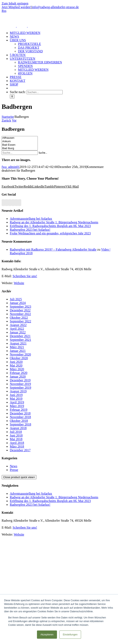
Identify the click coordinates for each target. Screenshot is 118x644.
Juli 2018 (16, 432)
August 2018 (18, 428)
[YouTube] (10, 203)
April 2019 (17, 402)
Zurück (6, 120)
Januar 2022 (18, 332)
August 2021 (18, 343)
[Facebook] (7, 203)
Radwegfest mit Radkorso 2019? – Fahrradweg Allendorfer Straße (53, 249)
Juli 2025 (16, 299)
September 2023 (20, 307)
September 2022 (20, 321)
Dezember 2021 (20, 336)
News (13, 466)
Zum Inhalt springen (15, 3)
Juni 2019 (16, 395)
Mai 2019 (16, 399)
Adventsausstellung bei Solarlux (31, 219)
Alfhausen (20, 138)
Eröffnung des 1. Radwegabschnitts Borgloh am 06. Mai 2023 (50, 226)
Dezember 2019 (20, 380)
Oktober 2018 (19, 421)
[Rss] (3, 203)
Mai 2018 (16, 439)
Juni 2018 (16, 435)
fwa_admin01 (11, 167)
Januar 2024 (18, 303)
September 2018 (20, 424)
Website (19, 283)
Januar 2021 (18, 351)
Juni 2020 (16, 362)
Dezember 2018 (20, 413)
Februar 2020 (19, 373)
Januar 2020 (18, 377)
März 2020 (17, 369)
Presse (14, 470)
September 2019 (20, 388)
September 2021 (20, 340)
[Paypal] (16, 203)
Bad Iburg (20, 148)
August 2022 (18, 325)
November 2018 (20, 417)
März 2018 (17, 446)
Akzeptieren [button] (47, 635)
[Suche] (12, 96)
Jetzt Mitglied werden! (16, 7)
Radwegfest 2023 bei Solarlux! (30, 230)
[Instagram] (13, 203)
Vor (14, 120)
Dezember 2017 (20, 450)
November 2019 (20, 384)
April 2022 (17, 329)
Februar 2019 (19, 410)
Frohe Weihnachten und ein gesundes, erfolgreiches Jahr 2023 (50, 233)
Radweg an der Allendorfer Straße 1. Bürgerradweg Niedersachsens (54, 222)
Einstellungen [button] (70, 635)
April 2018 (17, 443)
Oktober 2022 (19, 318)
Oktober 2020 (19, 358)
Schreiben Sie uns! (25, 276)
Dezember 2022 (20, 310)
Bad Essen (20, 145)
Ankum (20, 141)
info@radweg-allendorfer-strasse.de (55, 7)
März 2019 (17, 406)
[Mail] (20, 203)
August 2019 (18, 391)
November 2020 (20, 354)
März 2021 (17, 347)
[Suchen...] (45, 92)
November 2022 (20, 314)
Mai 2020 (16, 365)
